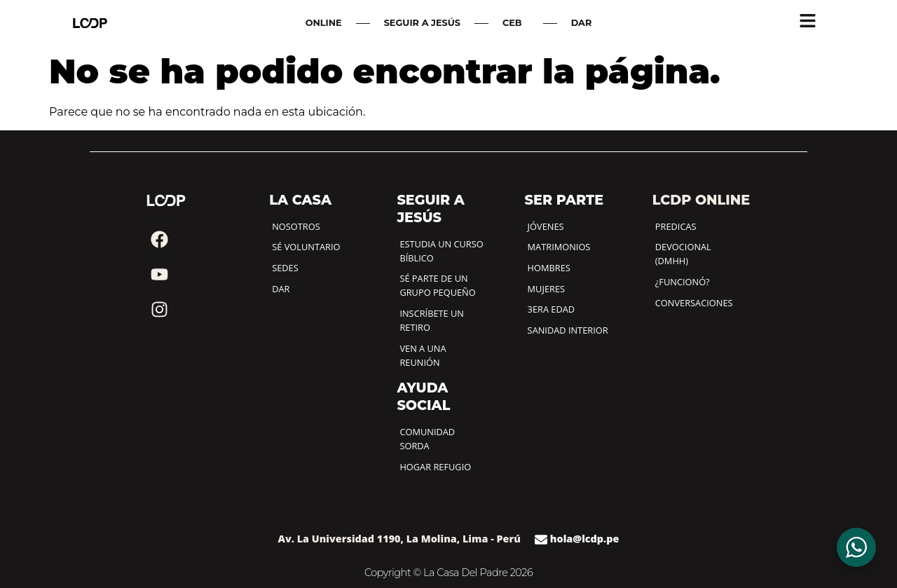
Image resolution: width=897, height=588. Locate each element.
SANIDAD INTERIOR (568, 330)
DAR (582, 23)
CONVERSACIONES (694, 303)
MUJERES (546, 289)
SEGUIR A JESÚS (422, 23)
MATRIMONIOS (559, 247)
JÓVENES (546, 226)
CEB (516, 23)
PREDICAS (676, 226)
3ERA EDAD (552, 309)
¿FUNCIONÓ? (683, 282)
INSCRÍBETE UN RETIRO (432, 320)
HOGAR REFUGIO (435, 467)
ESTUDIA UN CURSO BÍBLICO (441, 251)
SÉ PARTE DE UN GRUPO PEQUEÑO (437, 285)
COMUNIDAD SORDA (427, 439)
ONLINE (324, 23)
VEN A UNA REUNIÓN (423, 355)
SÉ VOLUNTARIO (306, 247)
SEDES (285, 268)
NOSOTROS (296, 226)
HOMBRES (549, 268)
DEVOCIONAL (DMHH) (683, 254)
